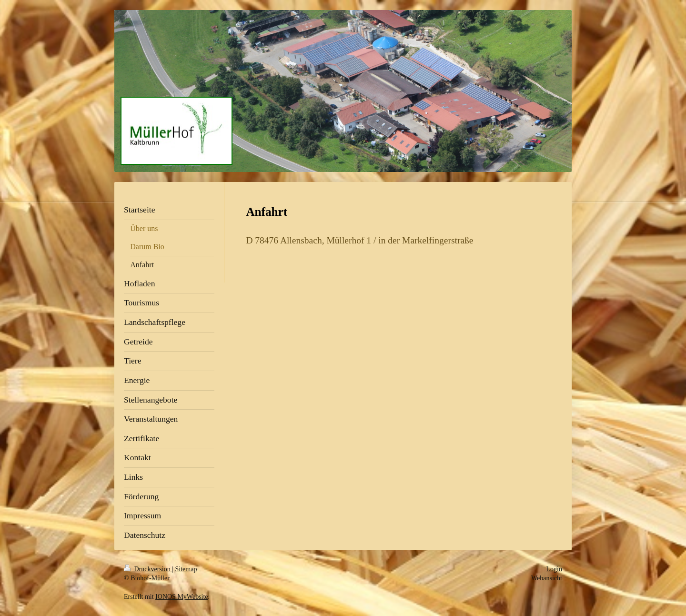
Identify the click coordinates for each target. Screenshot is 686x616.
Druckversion (148, 569)
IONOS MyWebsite (182, 597)
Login (554, 569)
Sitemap (186, 569)
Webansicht (547, 578)
